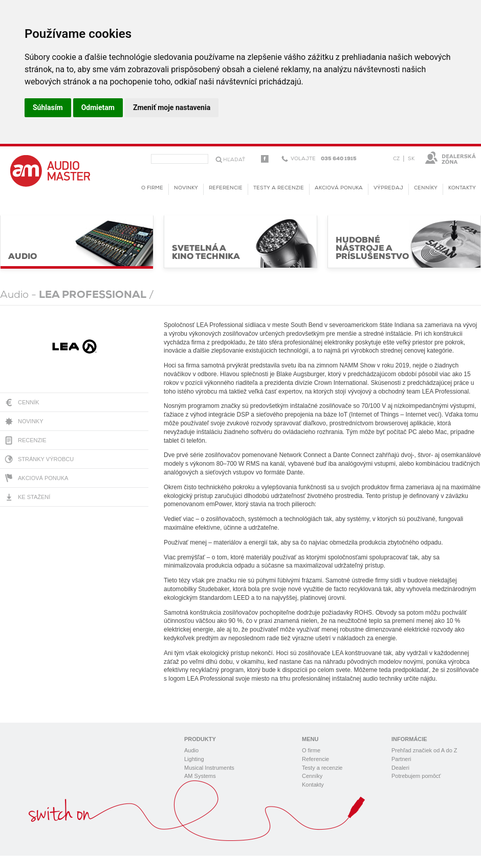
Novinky (31, 421)
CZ (396, 159)
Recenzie (32, 440)
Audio (191, 750)
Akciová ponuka (43, 478)
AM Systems (200, 776)
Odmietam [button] (98, 107)
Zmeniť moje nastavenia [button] (172, 107)
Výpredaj (388, 188)
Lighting (194, 759)
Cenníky (426, 188)
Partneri (401, 759)
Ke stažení (34, 497)
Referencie (226, 188)
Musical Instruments (209, 768)
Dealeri (400, 768)
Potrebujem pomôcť (416, 776)
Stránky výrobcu (46, 459)
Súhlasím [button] (48, 107)
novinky (186, 188)
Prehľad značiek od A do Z (424, 750)
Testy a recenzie (279, 188)
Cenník (29, 402)
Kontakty (462, 188)
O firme (152, 188)
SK (411, 159)
